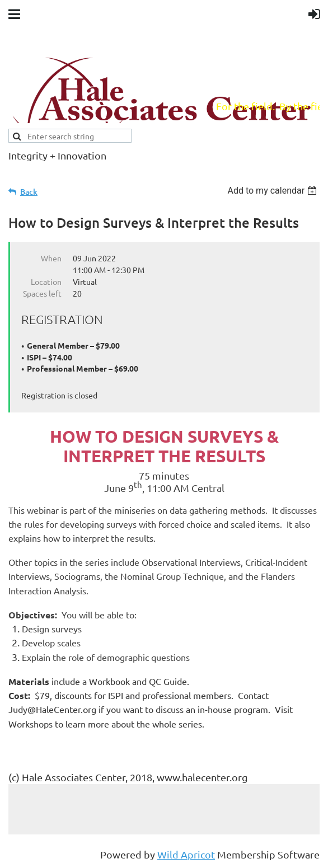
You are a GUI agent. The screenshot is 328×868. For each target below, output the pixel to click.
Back (29, 192)
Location (46, 281)
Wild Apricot (186, 854)
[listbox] (273, 191)
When (51, 258)
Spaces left (42, 293)
